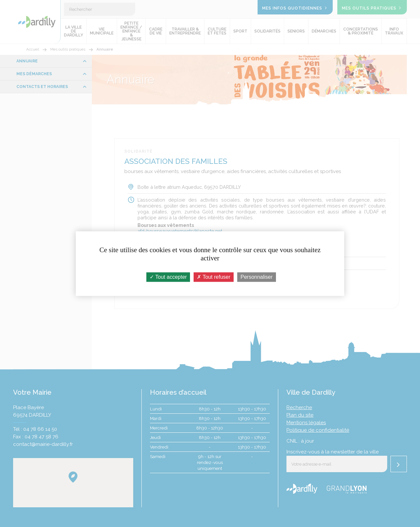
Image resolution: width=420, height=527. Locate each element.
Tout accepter (168, 277)
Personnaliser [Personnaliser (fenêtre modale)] (257, 277)
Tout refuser (214, 277)
